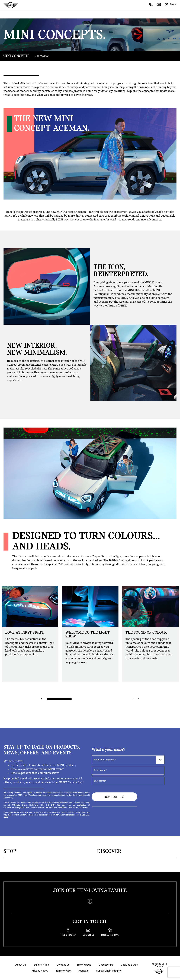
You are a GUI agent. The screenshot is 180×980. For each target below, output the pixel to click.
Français (83, 971)
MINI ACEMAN (42, 56)
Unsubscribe (106, 965)
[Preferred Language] (128, 760)
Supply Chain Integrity (109, 971)
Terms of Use (63, 971)
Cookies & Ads (129, 965)
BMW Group (84, 965)
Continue (114, 797)
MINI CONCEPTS (16, 56)
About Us (21, 965)
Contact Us (63, 965)
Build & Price (41, 965)
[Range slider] (90, 699)
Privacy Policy (40, 971)
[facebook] (90, 901)
